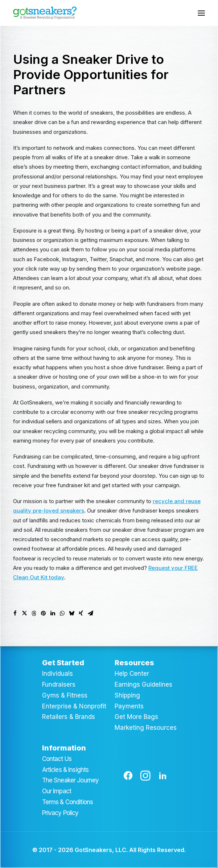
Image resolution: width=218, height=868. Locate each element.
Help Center (132, 674)
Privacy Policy (60, 813)
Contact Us (57, 759)
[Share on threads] (34, 613)
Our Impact (57, 791)
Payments (129, 706)
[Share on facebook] (15, 613)
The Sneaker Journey (71, 780)
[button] (201, 13)
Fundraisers (59, 684)
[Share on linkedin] (53, 613)
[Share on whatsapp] (62, 613)
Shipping (127, 695)
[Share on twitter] (24, 613)
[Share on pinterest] (43, 613)
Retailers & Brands (69, 717)
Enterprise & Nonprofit (74, 706)
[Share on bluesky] (71, 613)
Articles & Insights (65, 770)
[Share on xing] (81, 613)
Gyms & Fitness (65, 695)
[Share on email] (90, 613)
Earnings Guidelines (143, 684)
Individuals (57, 674)
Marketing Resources (146, 728)
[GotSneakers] (45, 13)
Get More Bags (136, 717)
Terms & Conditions (68, 802)
